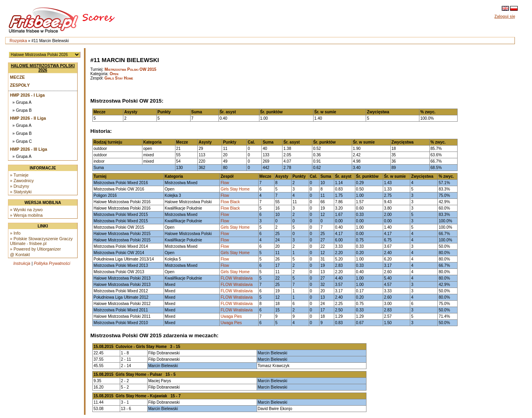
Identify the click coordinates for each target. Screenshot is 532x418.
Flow (225, 183)
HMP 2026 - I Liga (27, 95)
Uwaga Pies (231, 316)
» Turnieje (19, 175)
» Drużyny (19, 186)
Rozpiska (18, 41)
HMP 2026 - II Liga (28, 118)
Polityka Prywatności (52, 263)
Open (114, 74)
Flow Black (230, 202)
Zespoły (20, 85)
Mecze (17, 77)
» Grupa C (22, 141)
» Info (15, 233)
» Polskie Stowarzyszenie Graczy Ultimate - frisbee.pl (41, 241)
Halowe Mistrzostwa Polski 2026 (43, 68)
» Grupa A (22, 102)
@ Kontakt (20, 255)
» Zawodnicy (22, 181)
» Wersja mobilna (26, 215)
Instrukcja (22, 263)
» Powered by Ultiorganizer (35, 249)
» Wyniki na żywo (26, 210)
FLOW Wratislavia (236, 278)
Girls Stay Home (119, 78)
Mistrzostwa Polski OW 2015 (131, 69)
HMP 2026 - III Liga (28, 149)
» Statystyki (21, 192)
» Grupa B (22, 110)
